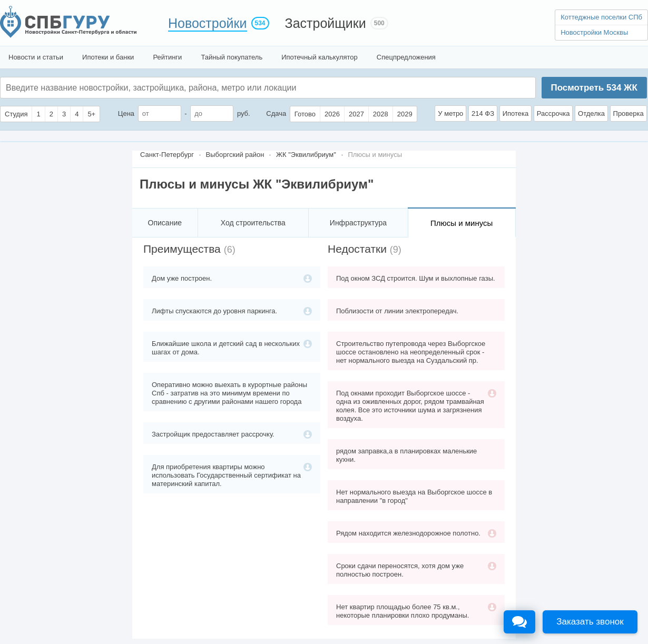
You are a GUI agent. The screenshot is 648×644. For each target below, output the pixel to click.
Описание (165, 223)
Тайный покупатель (232, 57)
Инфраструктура (358, 223)
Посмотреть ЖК (594, 88)
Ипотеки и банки (108, 57)
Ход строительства (253, 223)
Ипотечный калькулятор (320, 57)
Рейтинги (167, 57)
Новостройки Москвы (594, 32)
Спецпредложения (406, 57)
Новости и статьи (36, 57)
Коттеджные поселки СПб (601, 17)
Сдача (276, 113)
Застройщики (326, 23)
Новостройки (208, 23)
